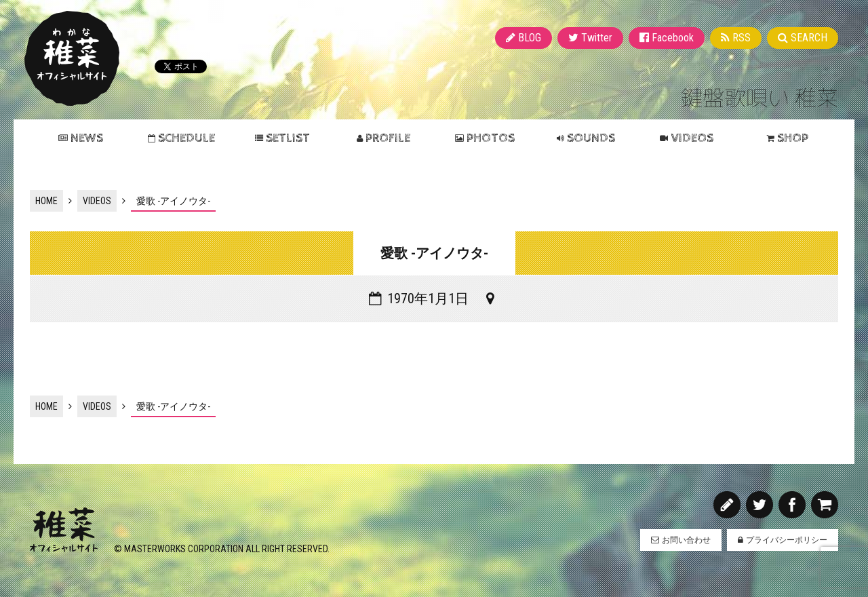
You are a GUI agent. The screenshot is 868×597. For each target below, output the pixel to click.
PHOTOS (491, 138)
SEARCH (809, 38)
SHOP (793, 138)
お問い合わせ (686, 540)
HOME (46, 201)
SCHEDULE (186, 138)
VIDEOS (692, 138)
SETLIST (288, 138)
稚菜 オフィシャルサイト (72, 58)
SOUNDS (591, 138)
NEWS (87, 138)
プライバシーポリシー (787, 540)
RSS (742, 38)
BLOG (530, 38)
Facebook (673, 38)
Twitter (597, 38)
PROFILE (388, 138)
